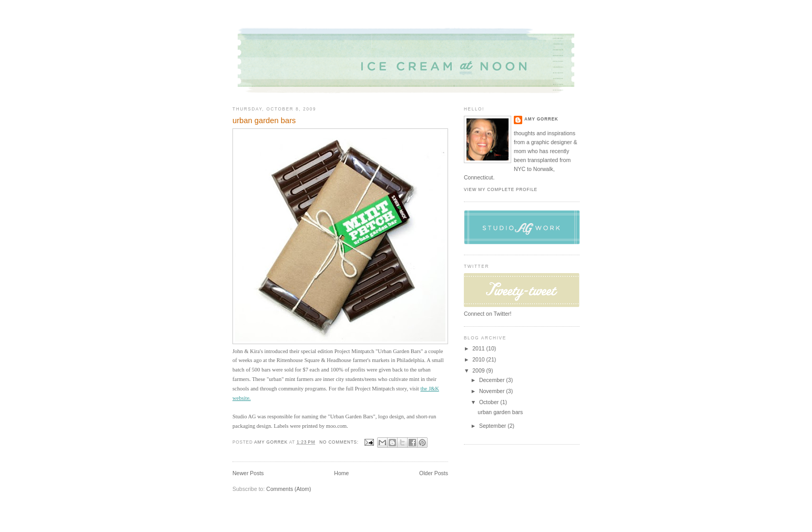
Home (341, 473)
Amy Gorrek (541, 119)
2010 (479, 359)
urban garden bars (264, 121)
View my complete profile (501, 190)
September (493, 426)
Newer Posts (248, 473)
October (490, 402)
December (493, 380)
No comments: (340, 442)
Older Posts (434, 473)
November (493, 391)
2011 (479, 348)
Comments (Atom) (288, 489)
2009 (479, 370)
